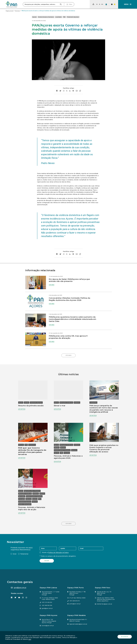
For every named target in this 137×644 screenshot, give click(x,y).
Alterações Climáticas (67, 391)
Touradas (68, 442)
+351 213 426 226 (47, 590)
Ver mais (54, 279)
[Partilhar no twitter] (60, 85)
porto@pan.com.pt (75, 591)
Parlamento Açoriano (78, 17)
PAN (69, 17)
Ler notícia (24, 397)
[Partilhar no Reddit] (73, 85)
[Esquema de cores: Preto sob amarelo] (115, 4)
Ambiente (78, 391)
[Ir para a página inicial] (11, 4)
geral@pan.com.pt (20, 575)
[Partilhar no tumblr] (67, 85)
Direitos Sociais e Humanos (51, 17)
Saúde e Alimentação (28, 492)
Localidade (64, 17)
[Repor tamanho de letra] (100, 4)
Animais (24, 434)
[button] (128, 4)
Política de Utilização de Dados (59, 540)
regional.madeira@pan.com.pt (78, 612)
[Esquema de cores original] (106, 4)
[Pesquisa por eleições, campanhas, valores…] (41, 4)
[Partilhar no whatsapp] (64, 85)
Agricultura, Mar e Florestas (35, 479)
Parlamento (35, 434)
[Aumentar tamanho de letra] (102, 4)
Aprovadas (24, 484)
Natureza (75, 439)
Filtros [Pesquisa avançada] (71, 4)
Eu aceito (124, 637)
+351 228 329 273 (75, 589)
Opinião (29, 391)
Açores (40, 17)
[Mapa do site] (93, 4)
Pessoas (37, 489)
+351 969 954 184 (47, 593)
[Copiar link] (80, 85)
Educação (24, 487)
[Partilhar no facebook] (57, 85)
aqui (30, 639)
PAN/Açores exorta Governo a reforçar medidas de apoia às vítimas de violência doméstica (48, 11)
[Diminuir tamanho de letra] (97, 4)
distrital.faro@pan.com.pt (105, 592)
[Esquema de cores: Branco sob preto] (112, 4)
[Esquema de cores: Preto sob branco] (109, 4)
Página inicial (10, 11)
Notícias (17, 11)
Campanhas (93, 391)
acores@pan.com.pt (48, 613)
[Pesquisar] (61, 4)
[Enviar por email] (77, 85)
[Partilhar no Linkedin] (70, 85)
